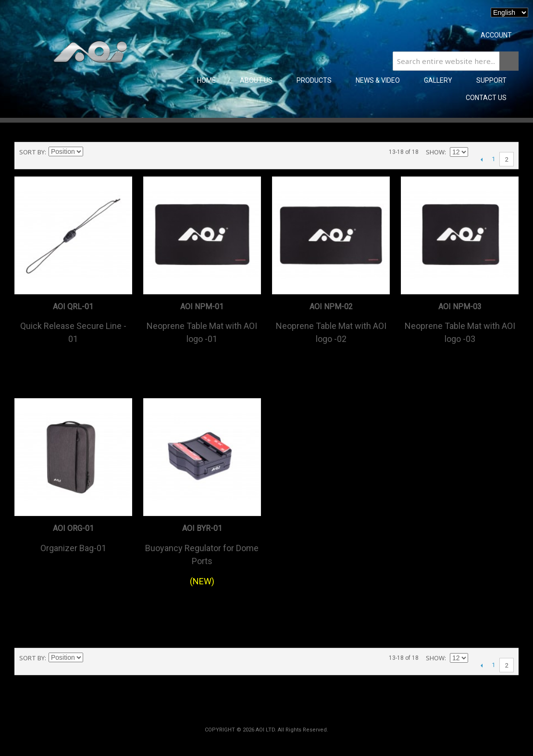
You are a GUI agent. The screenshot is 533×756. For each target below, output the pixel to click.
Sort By (32, 152)
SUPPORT (491, 80)
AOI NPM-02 (331, 307)
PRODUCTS (314, 80)
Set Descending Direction (92, 152)
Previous (481, 159)
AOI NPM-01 (202, 307)
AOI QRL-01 (73, 307)
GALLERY (438, 80)
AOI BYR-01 (202, 528)
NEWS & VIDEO (378, 80)
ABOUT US (256, 80)
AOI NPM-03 (460, 307)
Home (206, 80)
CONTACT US (486, 98)
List (125, 152)
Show (435, 152)
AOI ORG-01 (73, 528)
